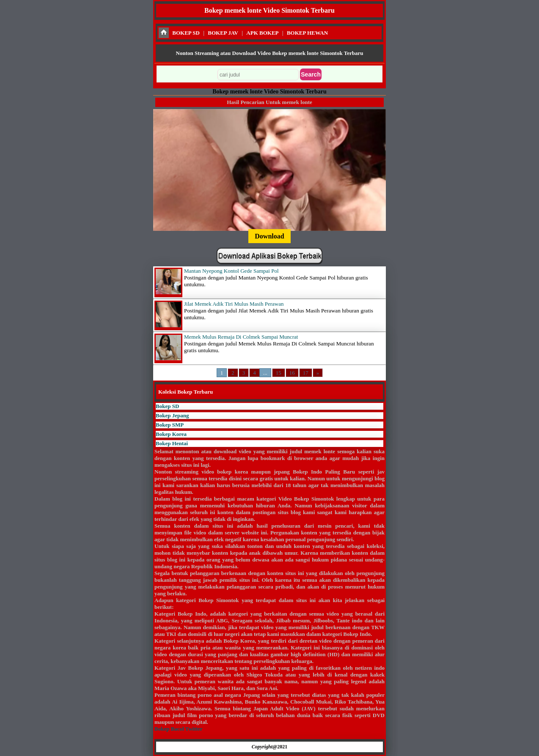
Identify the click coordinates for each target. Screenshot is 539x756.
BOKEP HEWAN (307, 33)
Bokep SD (167, 406)
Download (269, 236)
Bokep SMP (170, 425)
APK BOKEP (262, 33)
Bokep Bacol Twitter (178, 729)
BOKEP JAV (223, 33)
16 (292, 373)
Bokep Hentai (172, 443)
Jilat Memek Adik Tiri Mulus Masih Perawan (234, 304)
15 (279, 373)
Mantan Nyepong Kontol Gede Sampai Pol (231, 271)
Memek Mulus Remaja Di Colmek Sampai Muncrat (241, 337)
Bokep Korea (171, 434)
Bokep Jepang (172, 415)
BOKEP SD (186, 33)
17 (306, 373)
